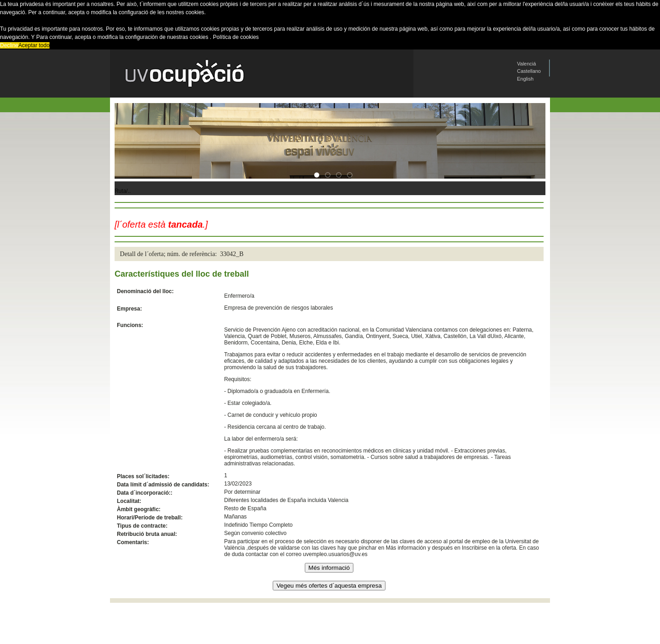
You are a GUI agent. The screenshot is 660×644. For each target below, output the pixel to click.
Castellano (529, 71)
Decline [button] (9, 45)
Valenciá (526, 64)
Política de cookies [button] (236, 37)
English (525, 79)
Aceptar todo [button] (34, 45)
